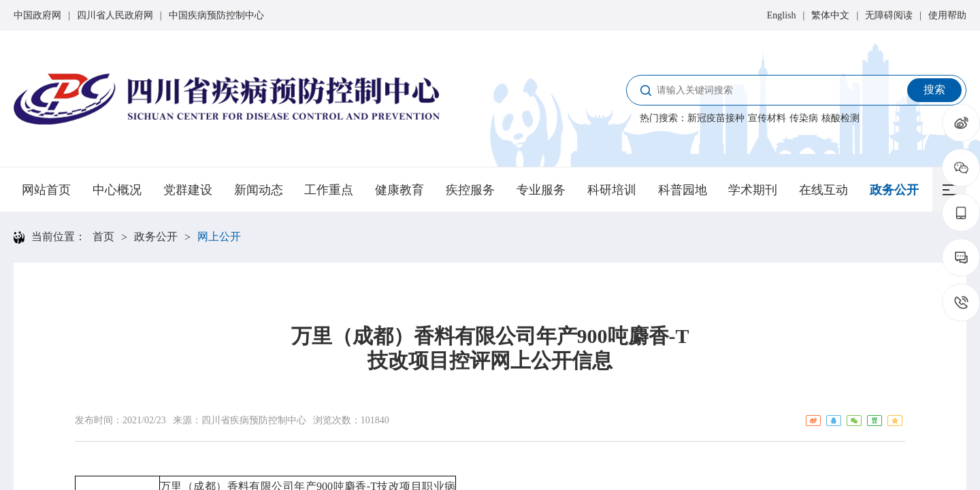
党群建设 (188, 190)
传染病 (804, 118)
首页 (103, 236)
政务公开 (894, 190)
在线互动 (823, 190)
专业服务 (541, 190)
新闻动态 (259, 190)
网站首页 (46, 190)
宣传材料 (767, 118)
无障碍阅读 (889, 15)
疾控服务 (470, 190)
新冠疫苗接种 (716, 118)
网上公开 (219, 236)
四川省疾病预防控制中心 (254, 420)
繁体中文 (830, 15)
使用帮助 (947, 15)
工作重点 (329, 190)
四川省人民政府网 (115, 15)
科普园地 (683, 190)
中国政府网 (37, 15)
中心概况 (117, 190)
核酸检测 (840, 118)
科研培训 (612, 190)
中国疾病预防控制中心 (216, 15)
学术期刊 (753, 190)
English (782, 15)
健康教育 (399, 190)
